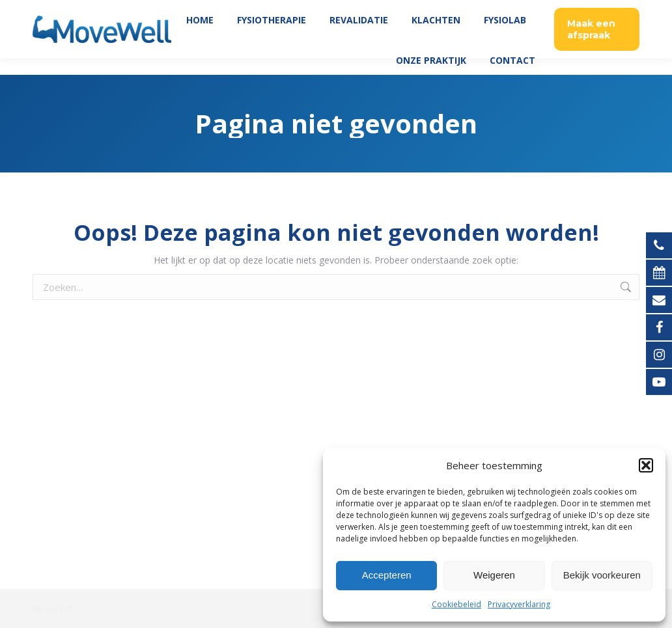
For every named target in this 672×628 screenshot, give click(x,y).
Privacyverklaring (519, 604)
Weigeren (494, 575)
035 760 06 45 (605, 8)
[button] (646, 465)
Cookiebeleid (456, 604)
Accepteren (387, 575)
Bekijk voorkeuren (602, 575)
